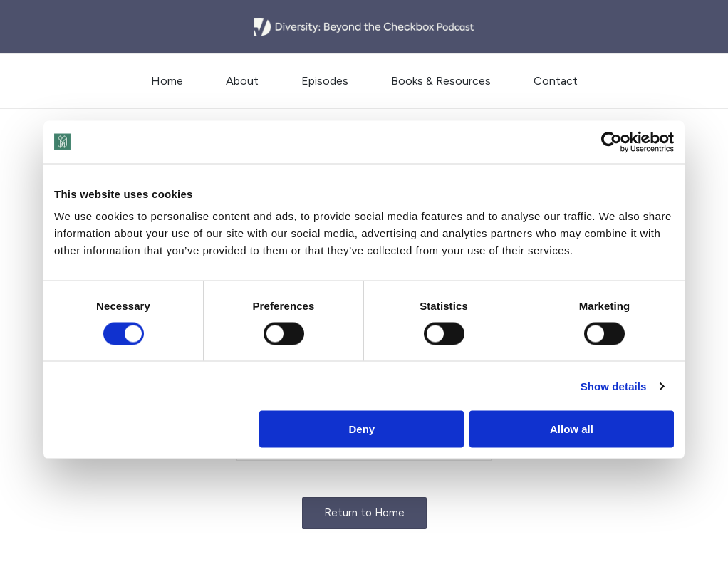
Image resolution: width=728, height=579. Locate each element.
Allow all (572, 429)
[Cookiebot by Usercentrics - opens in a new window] (612, 142)
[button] (364, 513)
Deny (362, 429)
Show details (614, 386)
